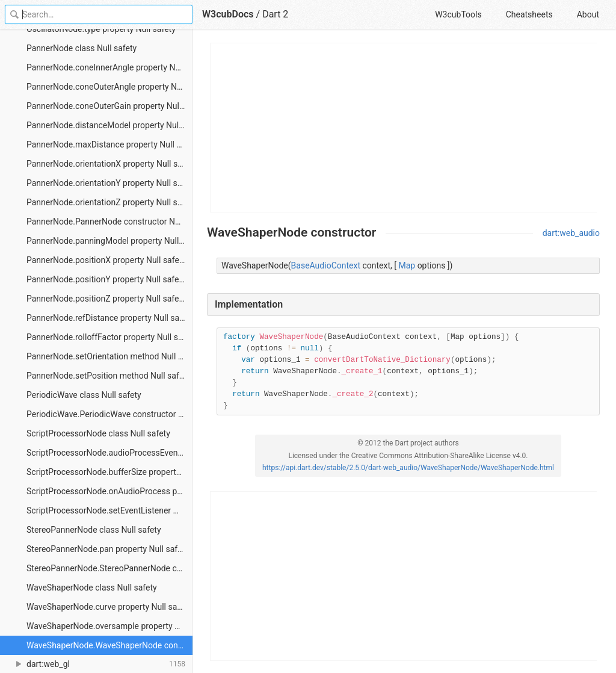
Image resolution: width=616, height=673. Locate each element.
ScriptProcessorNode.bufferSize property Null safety (109, 472)
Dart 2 (275, 14)
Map (407, 265)
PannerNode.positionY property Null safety (106, 279)
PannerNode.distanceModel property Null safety (109, 125)
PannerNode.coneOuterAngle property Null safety (109, 87)
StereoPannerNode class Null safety (94, 530)
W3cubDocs (228, 14)
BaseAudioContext (326, 265)
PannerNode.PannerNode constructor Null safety (109, 222)
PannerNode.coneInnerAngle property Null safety (109, 67)
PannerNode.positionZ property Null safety (106, 299)
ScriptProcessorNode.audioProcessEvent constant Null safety (109, 453)
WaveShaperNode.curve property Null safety (109, 607)
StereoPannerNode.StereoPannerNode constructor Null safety (109, 568)
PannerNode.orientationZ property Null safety (109, 202)
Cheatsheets (529, 14)
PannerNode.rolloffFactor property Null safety (109, 337)
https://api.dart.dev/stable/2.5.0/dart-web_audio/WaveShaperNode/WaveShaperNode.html (408, 468)
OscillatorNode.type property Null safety (101, 29)
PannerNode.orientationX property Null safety (109, 164)
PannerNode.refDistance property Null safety (109, 318)
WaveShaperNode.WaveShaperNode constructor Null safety (109, 645)
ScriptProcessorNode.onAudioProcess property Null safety (109, 491)
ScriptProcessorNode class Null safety (98, 433)
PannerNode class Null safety (82, 48)
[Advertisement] (404, 128)
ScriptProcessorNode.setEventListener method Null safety (109, 510)
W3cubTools (458, 14)
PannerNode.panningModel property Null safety (109, 241)
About (588, 14)
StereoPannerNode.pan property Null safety (108, 549)
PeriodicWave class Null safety (84, 395)
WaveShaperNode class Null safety (92, 588)
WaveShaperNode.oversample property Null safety (109, 626)
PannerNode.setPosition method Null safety (108, 376)
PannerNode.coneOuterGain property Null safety (109, 106)
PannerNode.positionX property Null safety (106, 260)
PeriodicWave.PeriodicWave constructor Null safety (109, 414)
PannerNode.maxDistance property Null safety (109, 144)
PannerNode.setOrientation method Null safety (109, 356)
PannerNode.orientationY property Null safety (109, 183)
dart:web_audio (571, 233)
